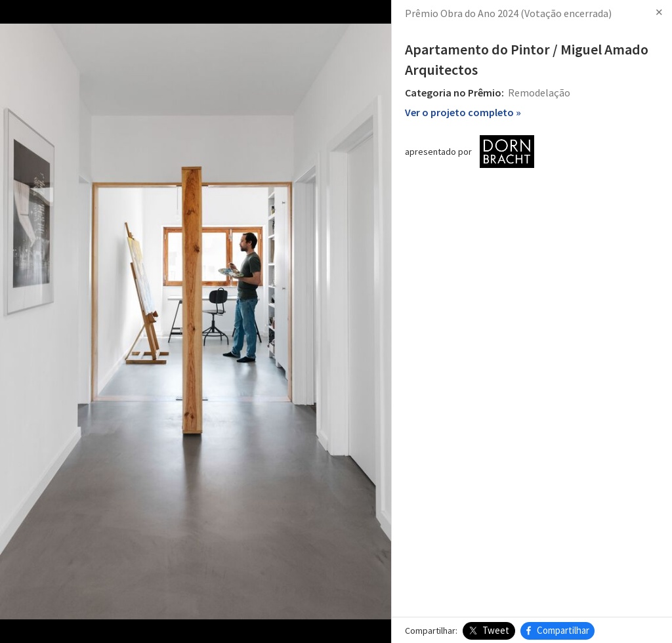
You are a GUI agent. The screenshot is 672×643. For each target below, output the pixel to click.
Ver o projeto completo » (463, 112)
